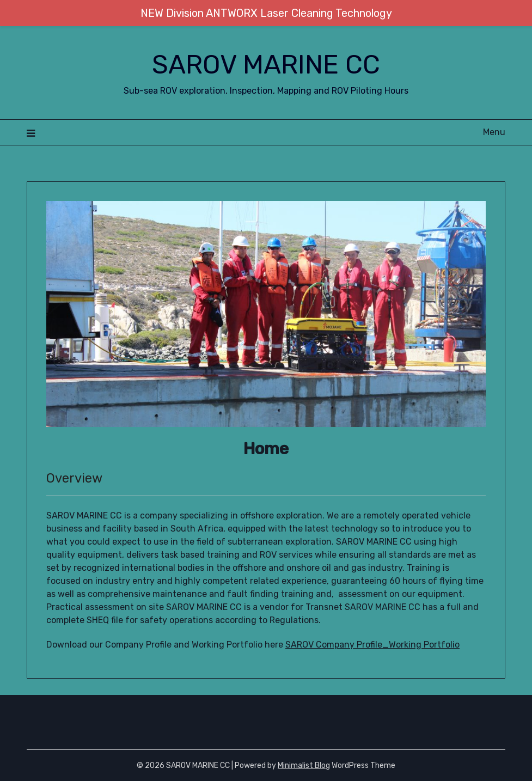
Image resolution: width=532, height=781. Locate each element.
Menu (494, 132)
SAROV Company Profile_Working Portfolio (372, 645)
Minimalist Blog (304, 765)
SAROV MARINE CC (266, 65)
